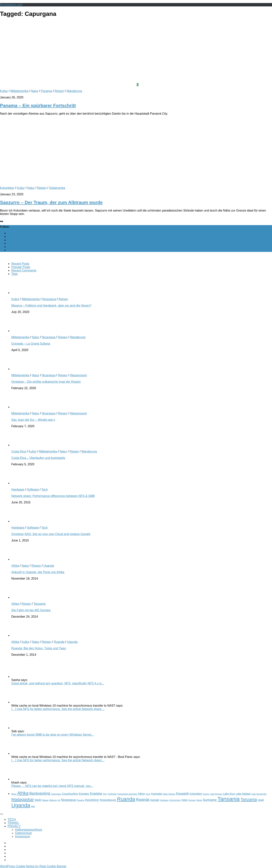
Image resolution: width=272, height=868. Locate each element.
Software (33, 490)
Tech (45, 490)
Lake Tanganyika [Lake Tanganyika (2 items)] (259, 794)
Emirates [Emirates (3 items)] (84, 794)
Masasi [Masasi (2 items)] (45, 800)
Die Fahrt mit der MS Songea (31, 610)
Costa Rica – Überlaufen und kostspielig (38, 458)
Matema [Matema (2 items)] (53, 800)
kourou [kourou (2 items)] (206, 794)
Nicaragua (49, 299)
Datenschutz (24, 833)
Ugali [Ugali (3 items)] (261, 800)
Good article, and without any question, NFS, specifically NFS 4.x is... (58, 683)
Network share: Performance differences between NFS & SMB (53, 496)
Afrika (15, 566)
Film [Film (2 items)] (105, 794)
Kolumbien (7, 188)
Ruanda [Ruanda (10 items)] (126, 799)
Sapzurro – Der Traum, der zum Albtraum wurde (51, 202)
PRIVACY (14, 826)
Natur (35, 91)
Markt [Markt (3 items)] (38, 800)
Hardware (18, 490)
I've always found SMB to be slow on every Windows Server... (53, 735)
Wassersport (78, 375)
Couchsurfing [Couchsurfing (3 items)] (70, 794)
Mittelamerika (19, 91)
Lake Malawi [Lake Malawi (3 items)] (243, 794)
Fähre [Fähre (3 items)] (141, 794)
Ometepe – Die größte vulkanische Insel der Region (46, 382)
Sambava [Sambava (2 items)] (164, 800)
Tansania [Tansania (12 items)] (228, 799)
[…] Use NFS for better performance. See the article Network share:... (58, 709)
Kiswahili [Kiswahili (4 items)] (182, 794)
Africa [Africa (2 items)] (14, 794)
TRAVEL (13, 823)
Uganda (49, 566)
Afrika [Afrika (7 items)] (23, 793)
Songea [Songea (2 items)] (192, 800)
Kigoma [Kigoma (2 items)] (172, 794)
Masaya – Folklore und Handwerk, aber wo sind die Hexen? (51, 306)
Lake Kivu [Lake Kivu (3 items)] (229, 794)
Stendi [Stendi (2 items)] (199, 800)
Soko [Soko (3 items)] (185, 800)
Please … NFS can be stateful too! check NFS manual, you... (52, 786)
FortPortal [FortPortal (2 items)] (112, 794)
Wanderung (74, 91)
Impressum (23, 836)
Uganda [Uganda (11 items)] (21, 805)
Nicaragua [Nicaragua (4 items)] (68, 800)
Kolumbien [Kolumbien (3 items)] (196, 794)
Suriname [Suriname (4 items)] (210, 800)
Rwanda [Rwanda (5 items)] (143, 800)
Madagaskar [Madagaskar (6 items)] (23, 799)
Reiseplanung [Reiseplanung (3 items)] (108, 800)
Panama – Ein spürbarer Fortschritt (38, 105)
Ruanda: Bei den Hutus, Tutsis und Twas (39, 648)
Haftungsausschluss (29, 830)
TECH (12, 819)
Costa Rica (19, 451)
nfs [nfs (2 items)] (59, 800)
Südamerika (57, 188)
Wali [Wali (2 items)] (33, 806)
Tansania (39, 604)
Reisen (59, 91)
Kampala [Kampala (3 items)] (156, 794)
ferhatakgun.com (11, 5)
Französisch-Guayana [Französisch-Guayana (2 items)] (127, 794)
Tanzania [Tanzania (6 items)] (249, 799)
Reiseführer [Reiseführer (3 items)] (92, 800)
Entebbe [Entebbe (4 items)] (96, 794)
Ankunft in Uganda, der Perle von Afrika (38, 572)
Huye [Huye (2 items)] (148, 794)
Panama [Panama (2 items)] (80, 800)
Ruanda (59, 642)
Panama (46, 91)
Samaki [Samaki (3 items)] (155, 800)
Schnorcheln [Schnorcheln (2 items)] (175, 800)
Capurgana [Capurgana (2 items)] (56, 794)
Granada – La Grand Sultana (31, 344)
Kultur (4, 91)
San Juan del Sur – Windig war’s (33, 420)
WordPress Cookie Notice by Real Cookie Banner (33, 866)
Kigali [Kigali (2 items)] (165, 794)
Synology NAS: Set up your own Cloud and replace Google (51, 534)
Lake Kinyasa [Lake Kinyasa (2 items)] (216, 794)
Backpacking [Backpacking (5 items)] (40, 793)
